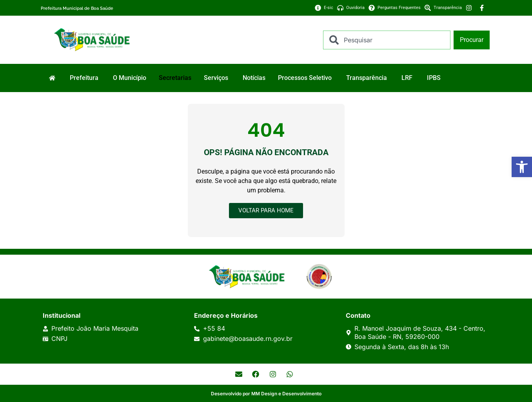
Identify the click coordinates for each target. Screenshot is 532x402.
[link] (522, 167)
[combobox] (387, 40)
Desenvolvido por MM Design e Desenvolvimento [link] (266, 394)
